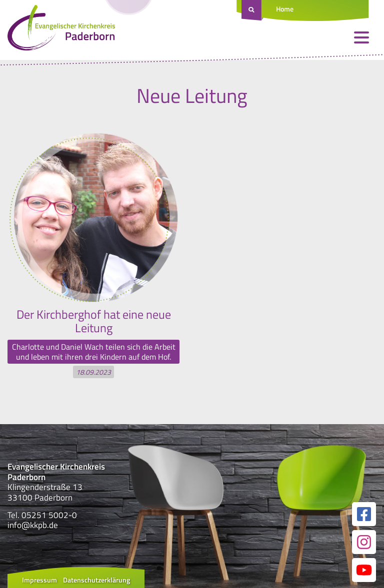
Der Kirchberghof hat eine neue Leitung (94, 321)
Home (285, 9)
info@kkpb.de (33, 525)
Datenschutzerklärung (96, 580)
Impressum (39, 580)
